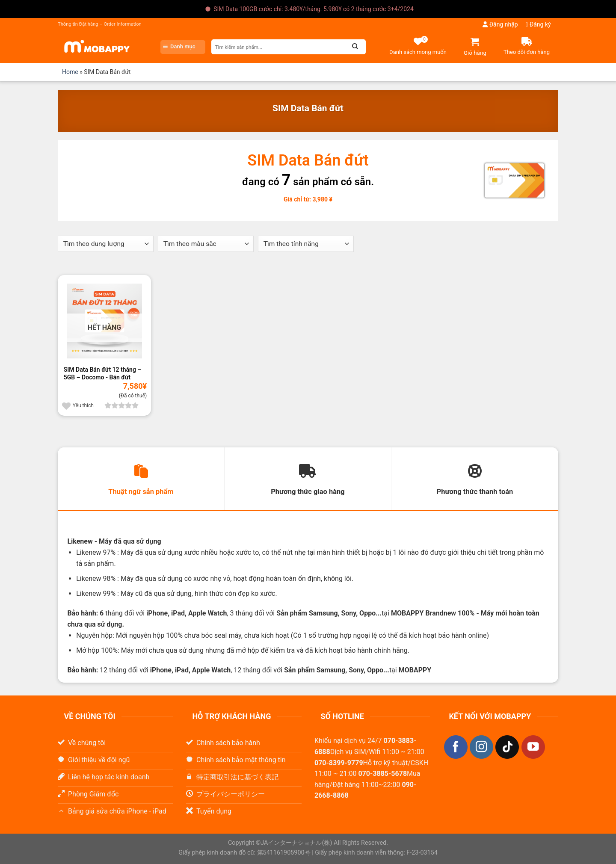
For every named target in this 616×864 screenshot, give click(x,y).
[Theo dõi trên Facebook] (456, 747)
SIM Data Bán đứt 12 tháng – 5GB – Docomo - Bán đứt (102, 373)
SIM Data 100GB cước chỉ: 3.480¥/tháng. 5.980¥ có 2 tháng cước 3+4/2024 (314, 9)
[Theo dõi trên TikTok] (507, 747)
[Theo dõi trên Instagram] (481, 747)
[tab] (141, 479)
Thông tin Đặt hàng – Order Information (100, 24)
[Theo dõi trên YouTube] (533, 747)
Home (70, 72)
